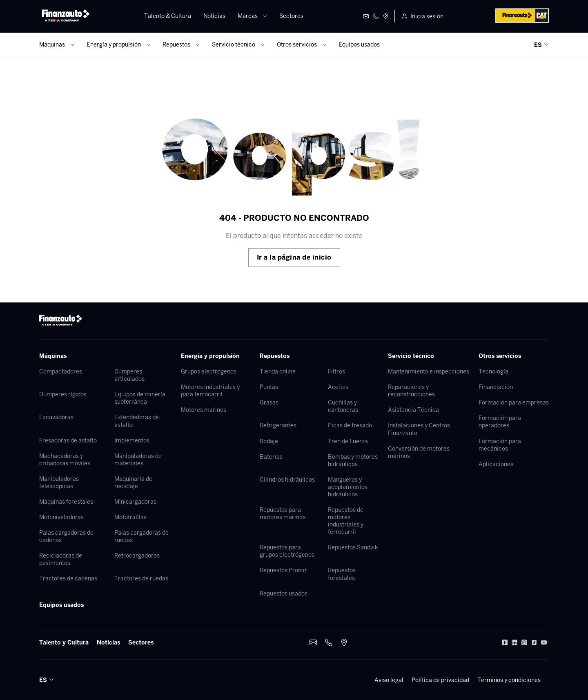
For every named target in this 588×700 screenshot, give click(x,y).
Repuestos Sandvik (353, 547)
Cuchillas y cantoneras (343, 406)
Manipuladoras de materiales (138, 460)
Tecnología (493, 371)
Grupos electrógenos (209, 371)
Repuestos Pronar (283, 570)
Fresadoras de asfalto (68, 440)
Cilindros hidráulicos (287, 480)
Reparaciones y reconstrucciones (411, 391)
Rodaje (269, 441)
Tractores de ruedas (141, 578)
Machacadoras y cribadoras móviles (65, 460)
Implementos (132, 440)
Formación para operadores (500, 422)
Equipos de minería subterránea (140, 398)
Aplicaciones (496, 464)
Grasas (269, 402)
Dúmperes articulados (129, 375)
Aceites (338, 387)
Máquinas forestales (66, 502)
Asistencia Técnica (413, 410)
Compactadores (61, 371)
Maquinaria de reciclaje (133, 482)
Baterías (271, 457)
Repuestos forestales (342, 574)
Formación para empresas (514, 402)
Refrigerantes (278, 425)
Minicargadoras (135, 502)
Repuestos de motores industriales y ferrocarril (346, 521)
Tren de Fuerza (348, 441)
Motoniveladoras (61, 517)
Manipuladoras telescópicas (59, 482)
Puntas (269, 387)
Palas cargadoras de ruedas (141, 536)
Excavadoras (56, 417)
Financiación (496, 387)
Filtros (336, 371)
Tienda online (278, 371)
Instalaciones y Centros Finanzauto (419, 429)
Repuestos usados (284, 593)
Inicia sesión (427, 16)
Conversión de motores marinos (419, 452)
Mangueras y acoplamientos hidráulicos (348, 487)
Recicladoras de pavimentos (61, 559)
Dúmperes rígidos (63, 394)
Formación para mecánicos (500, 445)
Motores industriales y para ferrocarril (210, 391)
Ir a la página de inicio (294, 257)
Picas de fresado (350, 425)
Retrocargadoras (137, 556)
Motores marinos (204, 410)
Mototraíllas (130, 517)
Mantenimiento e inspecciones (429, 371)
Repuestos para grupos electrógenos (287, 551)
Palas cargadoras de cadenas (66, 536)
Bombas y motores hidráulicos (353, 460)
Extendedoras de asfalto (137, 421)
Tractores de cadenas (68, 578)
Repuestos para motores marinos (283, 513)
